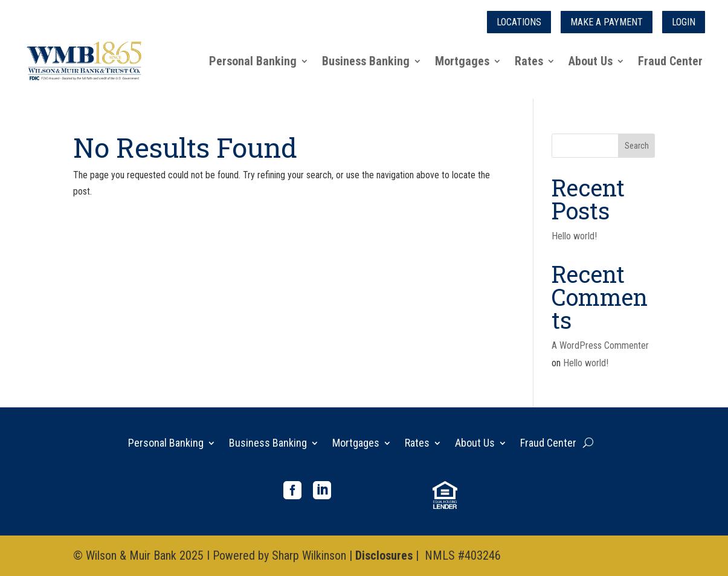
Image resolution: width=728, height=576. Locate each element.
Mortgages (462, 61)
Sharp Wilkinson (309, 555)
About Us (591, 61)
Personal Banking (253, 61)
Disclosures (384, 555)
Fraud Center (670, 61)
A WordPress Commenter (600, 345)
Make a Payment (607, 22)
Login (684, 22)
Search (637, 146)
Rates (529, 61)
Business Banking (366, 61)
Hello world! (574, 236)
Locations (519, 22)
